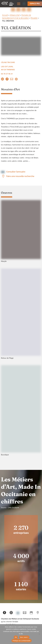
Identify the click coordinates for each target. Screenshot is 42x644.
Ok (16, 637)
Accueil (5, 15)
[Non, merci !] (39, 634)
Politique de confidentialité (22, 641)
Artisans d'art (15, 15)
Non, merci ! (24, 637)
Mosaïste (34, 18)
